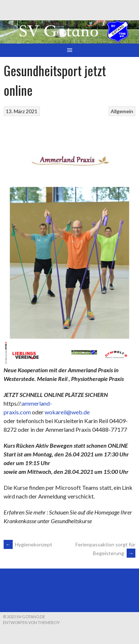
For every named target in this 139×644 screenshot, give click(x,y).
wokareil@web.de (67, 412)
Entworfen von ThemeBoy (31, 622)
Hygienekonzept (28, 544)
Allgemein (122, 111)
